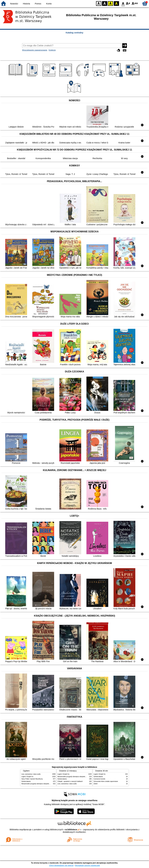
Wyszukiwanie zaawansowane (35, 50)
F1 (128, 3)
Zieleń (96, 784)
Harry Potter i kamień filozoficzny (32, 779)
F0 (123, 3)
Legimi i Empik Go (27, 777)
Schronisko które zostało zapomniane (106, 781)
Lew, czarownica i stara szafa (31, 774)
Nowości (14, 4)
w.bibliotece (72, 830)
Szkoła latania (26, 781)
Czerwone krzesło (99, 779)
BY (116, 3)
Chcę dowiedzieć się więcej (61, 865)
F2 (135, 3)
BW (105, 3)
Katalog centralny (75, 33)
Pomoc (38, 4)
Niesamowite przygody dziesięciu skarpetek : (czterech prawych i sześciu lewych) (48, 784)
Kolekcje (52, 50)
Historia (26, 4)
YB (110, 3)
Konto (49, 4)
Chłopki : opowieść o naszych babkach (70, 781)
